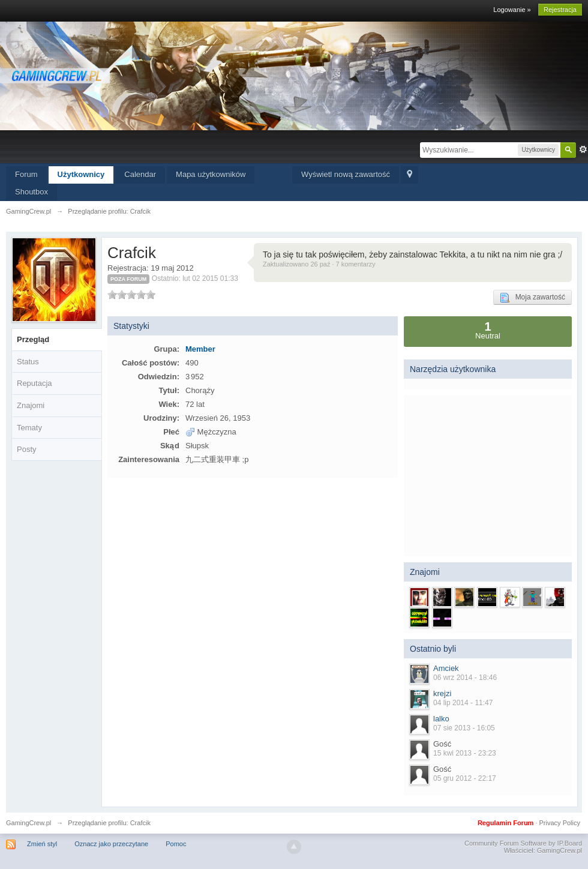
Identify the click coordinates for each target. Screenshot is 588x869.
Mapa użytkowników (211, 174)
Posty (27, 449)
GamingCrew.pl (28, 823)
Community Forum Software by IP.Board (523, 843)
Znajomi (31, 405)
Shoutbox (31, 192)
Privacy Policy (560, 823)
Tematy (29, 428)
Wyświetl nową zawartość (346, 174)
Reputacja (34, 383)
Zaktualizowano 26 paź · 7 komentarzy (319, 264)
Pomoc (176, 844)
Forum (26, 174)
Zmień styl (42, 844)
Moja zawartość (532, 298)
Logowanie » (512, 10)
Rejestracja (560, 10)
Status (28, 362)
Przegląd (33, 339)
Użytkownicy (81, 174)
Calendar (140, 174)
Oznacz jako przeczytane (111, 844)
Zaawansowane (583, 149)
